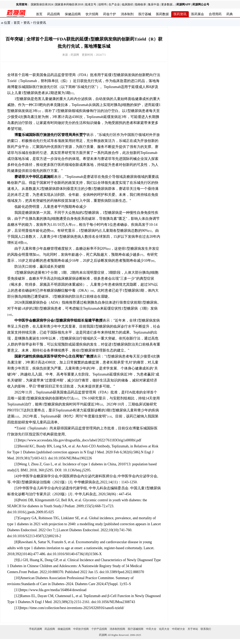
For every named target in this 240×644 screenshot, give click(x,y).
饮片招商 (92, 14)
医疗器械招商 (136, 629)
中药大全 (151, 629)
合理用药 (215, 14)
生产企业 (114, 4)
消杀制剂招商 (117, 629)
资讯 (27, 23)
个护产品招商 (99, 629)
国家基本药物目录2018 (69, 4)
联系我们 (206, 629)
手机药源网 (35, 629)
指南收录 (140, 4)
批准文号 (91, 4)
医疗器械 (145, 14)
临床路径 (127, 4)
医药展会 (198, 14)
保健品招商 (73, 14)
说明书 (102, 4)
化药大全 (164, 629)
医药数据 (162, 14)
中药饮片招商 (81, 629)
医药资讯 (180, 14)
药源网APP (183, 4)
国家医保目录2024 (42, 4)
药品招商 (54, 14)
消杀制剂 (127, 14)
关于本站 (193, 629)
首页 (39, 14)
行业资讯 (40, 23)
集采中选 (154, 4)
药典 (230, 14)
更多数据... (168, 4)
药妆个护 (110, 14)
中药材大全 (178, 629)
